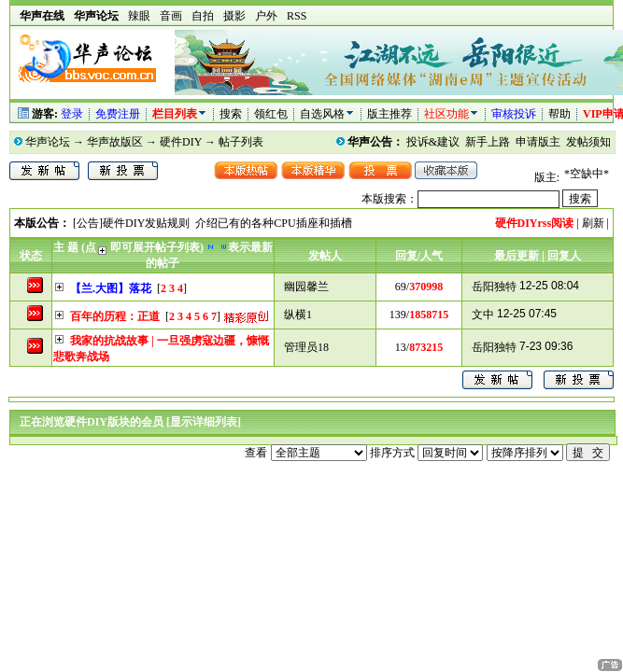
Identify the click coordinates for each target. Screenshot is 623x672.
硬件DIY (181, 142)
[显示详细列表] (204, 422)
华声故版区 (115, 142)
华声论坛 (48, 142)
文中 (483, 315)
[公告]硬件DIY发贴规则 (131, 223)
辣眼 (139, 16)
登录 (72, 114)
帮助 (559, 114)
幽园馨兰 (306, 287)
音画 (171, 16)
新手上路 (488, 142)
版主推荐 (389, 114)
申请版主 (538, 142)
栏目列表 (180, 114)
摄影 (234, 16)
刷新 (593, 223)
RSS (297, 16)
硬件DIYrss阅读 (535, 223)
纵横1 (298, 315)
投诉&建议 (433, 142)
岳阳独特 (494, 287)
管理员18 (306, 347)
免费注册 (118, 114)
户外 (266, 16)
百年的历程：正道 (115, 316)
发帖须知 (588, 142)
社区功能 (446, 114)
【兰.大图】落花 (111, 288)
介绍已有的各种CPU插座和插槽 (273, 223)
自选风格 (322, 114)
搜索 (232, 114)
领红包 (271, 114)
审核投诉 (514, 114)
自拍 (203, 16)
